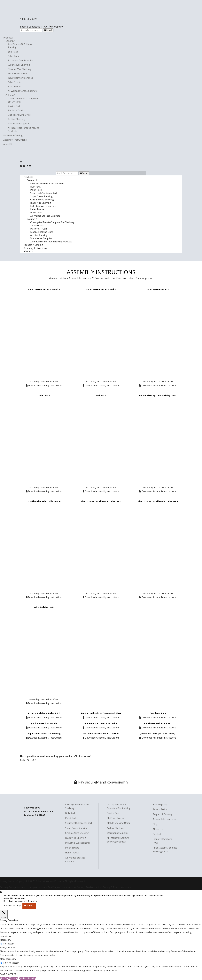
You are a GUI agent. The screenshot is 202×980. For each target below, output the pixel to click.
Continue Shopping (27, 978)
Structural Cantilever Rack (21, 60)
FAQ (45, 27)
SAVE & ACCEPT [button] (8, 974)
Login (23, 27)
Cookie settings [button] (13, 906)
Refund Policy (160, 809)
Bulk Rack (13, 52)
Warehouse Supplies (18, 123)
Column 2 (10, 95)
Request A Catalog (13, 135)
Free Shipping (160, 804)
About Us (8, 144)
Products (8, 38)
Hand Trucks (14, 87)
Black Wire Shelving (18, 73)
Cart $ (56, 27)
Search (48, 30)
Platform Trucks (16, 110)
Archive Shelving (16, 119)
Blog (155, 824)
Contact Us (34, 27)
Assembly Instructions (15, 140)
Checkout (14, 978)
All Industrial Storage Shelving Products (51, 242)
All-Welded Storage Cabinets (23, 91)
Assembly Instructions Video (44, 381)
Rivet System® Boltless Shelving (47, 183)
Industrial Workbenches (20, 78)
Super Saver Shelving (19, 65)
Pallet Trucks (14, 82)
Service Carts (14, 106)
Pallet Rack (13, 56)
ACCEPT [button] (28, 906)
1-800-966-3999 (28, 19)
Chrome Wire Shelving (19, 69)
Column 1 (10, 41)
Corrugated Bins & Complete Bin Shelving (52, 222)
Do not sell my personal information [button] (20, 901)
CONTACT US (28, 760)
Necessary (9, 944)
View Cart (4, 978)
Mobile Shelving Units (19, 115)
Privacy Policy (7, 881)
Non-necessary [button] (8, 959)
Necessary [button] (5, 940)
